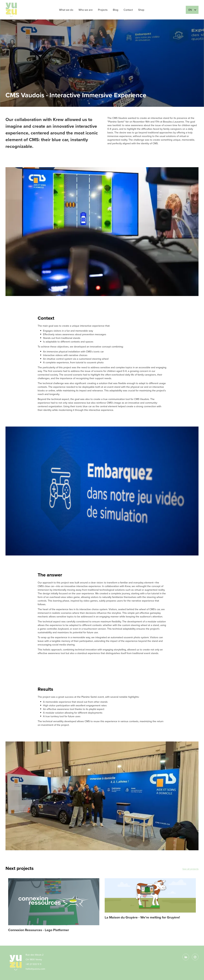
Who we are (86, 10)
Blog (116, 10)
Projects (103, 10)
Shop (141, 10)
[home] (14, 10)
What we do (66, 10)
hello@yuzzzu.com (35, 969)
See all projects (190, 869)
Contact (128, 10)
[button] (192, 10)
